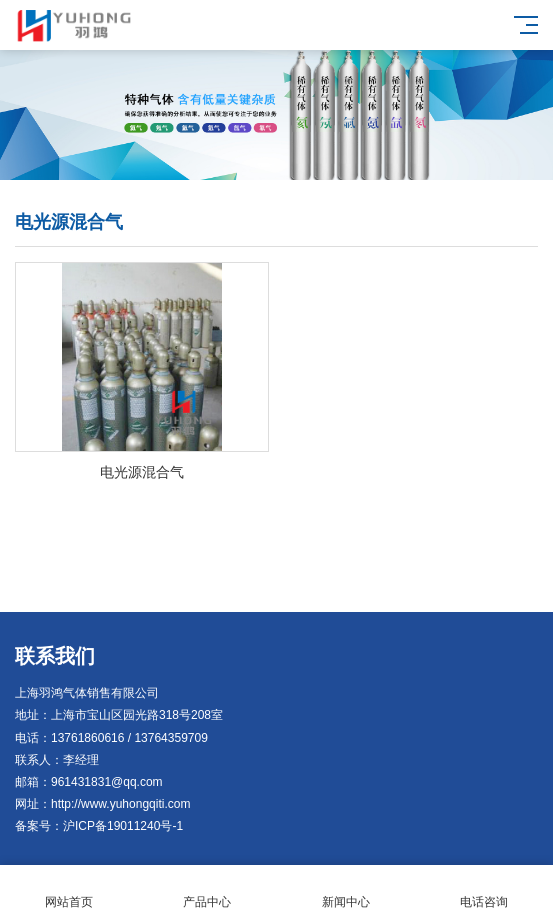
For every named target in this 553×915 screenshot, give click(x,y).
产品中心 (207, 890)
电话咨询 (484, 890)
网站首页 (69, 890)
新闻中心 (346, 890)
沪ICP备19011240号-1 (123, 826)
